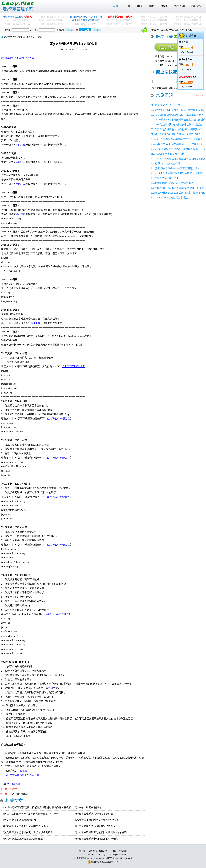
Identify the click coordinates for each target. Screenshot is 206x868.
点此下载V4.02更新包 (59, 545)
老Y (9, 784)
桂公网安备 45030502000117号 (105, 862)
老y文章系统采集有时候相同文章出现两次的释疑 (101, 832)
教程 (164, 6)
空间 (50, 688)
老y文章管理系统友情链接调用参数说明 (24, 839)
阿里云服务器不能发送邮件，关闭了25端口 (178, 134)
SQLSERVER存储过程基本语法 (171, 198)
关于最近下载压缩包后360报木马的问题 (170, 30)
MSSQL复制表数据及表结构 (169, 154)
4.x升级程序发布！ (20, 794)
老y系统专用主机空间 (18, 17)
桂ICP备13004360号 (124, 858)
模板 (152, 6)
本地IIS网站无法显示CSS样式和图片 (174, 183)
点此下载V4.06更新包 (74, 366)
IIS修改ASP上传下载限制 (168, 105)
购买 (140, 6)
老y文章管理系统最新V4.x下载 (18, 58)
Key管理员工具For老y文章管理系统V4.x (96, 820)
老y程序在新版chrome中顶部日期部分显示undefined (30, 814)
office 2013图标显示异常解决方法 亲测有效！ (179, 139)
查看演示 (24, 771)
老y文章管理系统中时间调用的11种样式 (96, 839)
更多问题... (198, 95)
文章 (13, 784)
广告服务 (113, 851)
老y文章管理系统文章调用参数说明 (94, 814)
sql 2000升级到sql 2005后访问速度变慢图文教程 (180, 193)
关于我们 (83, 851)
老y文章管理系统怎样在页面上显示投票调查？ (28, 832)
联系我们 (123, 851)
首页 (115, 6)
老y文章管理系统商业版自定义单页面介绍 (98, 826)
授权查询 (179, 6)
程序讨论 (197, 6)
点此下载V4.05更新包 (59, 419)
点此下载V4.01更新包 (57, 614)
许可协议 (93, 851)
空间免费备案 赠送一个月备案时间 (86, 17)
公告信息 (30, 37)
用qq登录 (83, 30)
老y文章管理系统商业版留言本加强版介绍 (25, 826)
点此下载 (21, 145)
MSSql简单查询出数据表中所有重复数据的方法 (180, 149)
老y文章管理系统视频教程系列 (19, 820)
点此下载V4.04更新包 (59, 458)
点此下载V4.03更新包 (59, 497)
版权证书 (103, 851)
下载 (128, 6)
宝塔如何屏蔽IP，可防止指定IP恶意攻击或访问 (180, 110)
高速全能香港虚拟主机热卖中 (86, 20)
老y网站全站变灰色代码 (88, 807)
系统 (18, 784)
